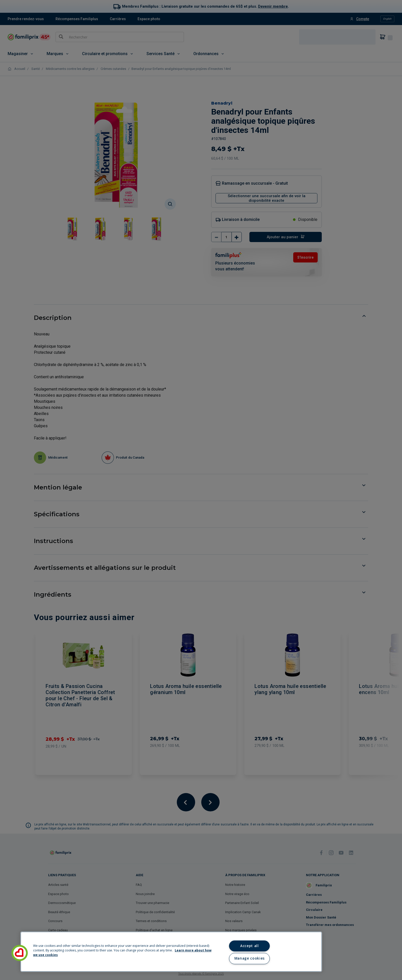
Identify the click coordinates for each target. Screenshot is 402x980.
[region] (171, 952)
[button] (20, 953)
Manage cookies (250, 958)
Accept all (250, 946)
